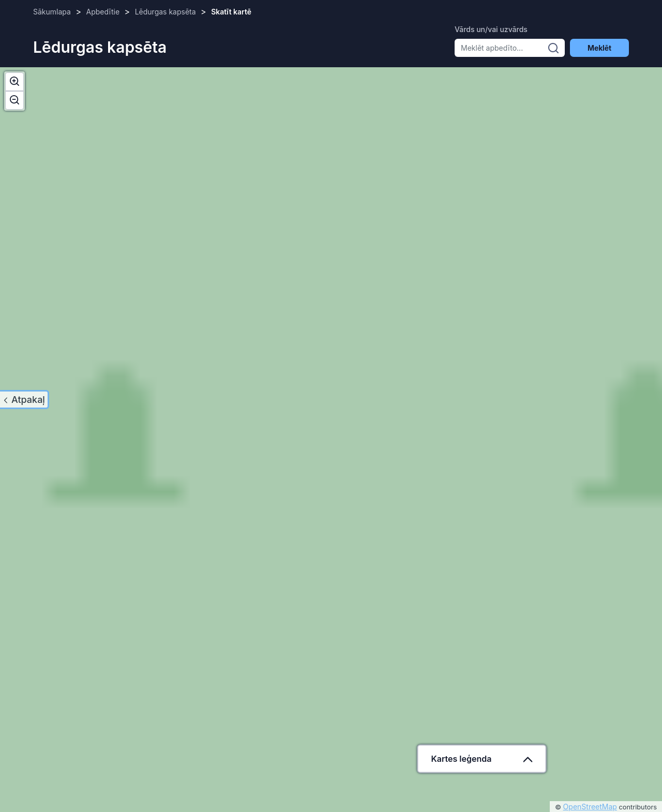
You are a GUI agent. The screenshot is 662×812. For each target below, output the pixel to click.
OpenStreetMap (590, 807)
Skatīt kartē (231, 12)
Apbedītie (103, 12)
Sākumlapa (52, 12)
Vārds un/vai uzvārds (491, 29)
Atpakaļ (28, 400)
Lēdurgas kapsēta (165, 12)
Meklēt (599, 48)
